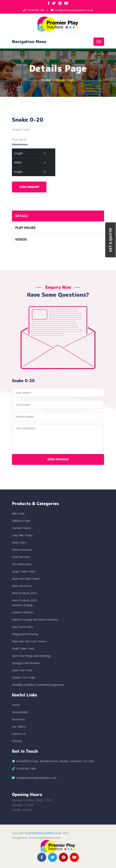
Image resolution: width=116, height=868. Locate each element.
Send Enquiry (29, 187)
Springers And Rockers (26, 663)
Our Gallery (19, 727)
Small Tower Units (23, 649)
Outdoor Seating (22, 605)
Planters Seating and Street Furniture (35, 620)
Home (46, 80)
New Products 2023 (24, 600)
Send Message (58, 460)
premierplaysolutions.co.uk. (45, 833)
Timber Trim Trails (23, 678)
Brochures (18, 719)
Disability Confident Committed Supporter (38, 685)
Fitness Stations (22, 550)
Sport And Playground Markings (31, 656)
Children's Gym (21, 521)
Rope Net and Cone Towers (29, 641)
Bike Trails (18, 514)
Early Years (19, 543)
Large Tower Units (24, 571)
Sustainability (20, 712)
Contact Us (19, 734)
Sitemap (17, 741)
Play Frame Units (22, 627)
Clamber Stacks (21, 528)
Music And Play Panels (26, 579)
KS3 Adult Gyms (22, 564)
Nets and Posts (22, 586)
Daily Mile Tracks (22, 535)
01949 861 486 (36, 10)
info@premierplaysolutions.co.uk (74, 10)
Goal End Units (21, 557)
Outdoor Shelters (23, 612)
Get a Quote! (111, 240)
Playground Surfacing (25, 634)
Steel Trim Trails (22, 670)
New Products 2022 (24, 593)
